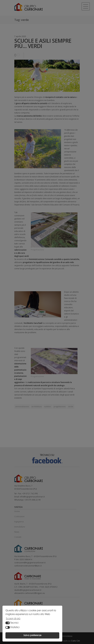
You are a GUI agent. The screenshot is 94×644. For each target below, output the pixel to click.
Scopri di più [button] (13, 619)
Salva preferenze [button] (32, 635)
